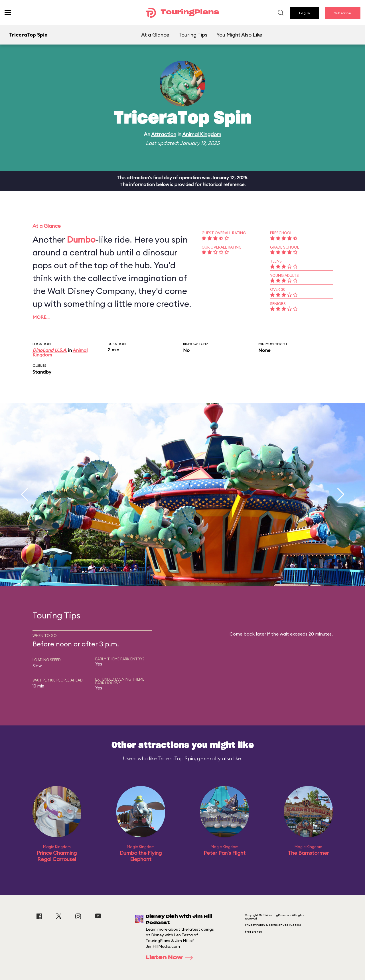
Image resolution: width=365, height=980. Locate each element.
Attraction (164, 134)
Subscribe (343, 13)
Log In (304, 13)
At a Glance (155, 35)
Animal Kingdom (202, 134)
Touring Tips (193, 35)
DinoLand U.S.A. (50, 350)
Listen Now (171, 958)
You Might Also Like (239, 35)
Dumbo (81, 239)
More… (41, 317)
